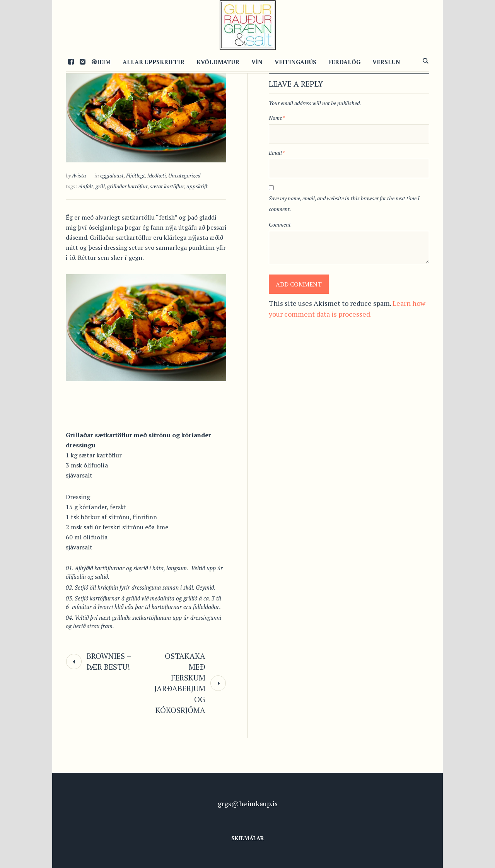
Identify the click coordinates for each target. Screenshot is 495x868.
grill (100, 186)
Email (277, 153)
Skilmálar (248, 838)
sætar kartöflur (167, 186)
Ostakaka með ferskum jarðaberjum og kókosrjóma (180, 683)
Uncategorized (184, 175)
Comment (280, 224)
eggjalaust (112, 175)
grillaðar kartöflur (127, 186)
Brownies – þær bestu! (109, 661)
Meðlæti (157, 175)
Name (277, 118)
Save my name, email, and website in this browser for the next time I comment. (344, 204)
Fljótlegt (136, 175)
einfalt (86, 186)
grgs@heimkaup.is (248, 803)
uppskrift (197, 186)
